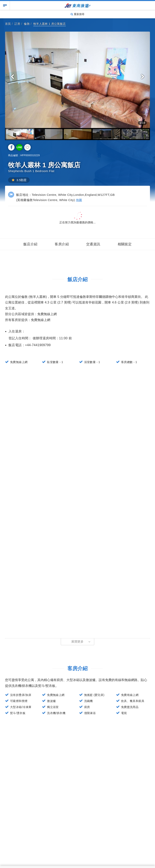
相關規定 (125, 244)
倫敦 (27, 24)
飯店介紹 (30, 244)
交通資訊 (93, 244)
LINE (19, 147)
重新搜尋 (77, 14)
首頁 (8, 24)
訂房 (17, 24)
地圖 (79, 200)
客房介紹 (62, 244)
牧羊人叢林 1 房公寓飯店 (50, 24)
